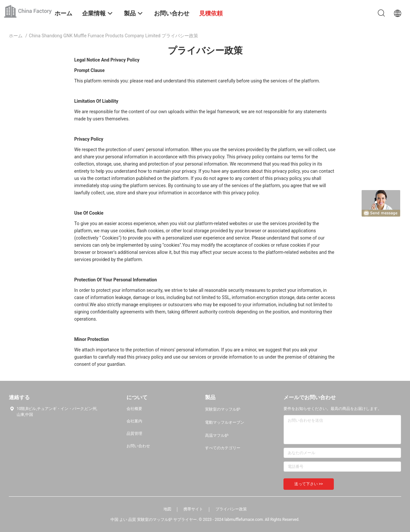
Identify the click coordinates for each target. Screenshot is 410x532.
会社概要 (134, 409)
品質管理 (134, 434)
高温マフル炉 (217, 435)
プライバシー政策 (231, 509)
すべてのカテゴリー (223, 448)
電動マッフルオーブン (225, 422)
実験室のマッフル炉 (223, 409)
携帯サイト (193, 509)
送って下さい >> (309, 484)
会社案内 (134, 421)
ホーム (16, 36)
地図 (167, 509)
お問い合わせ (138, 446)
